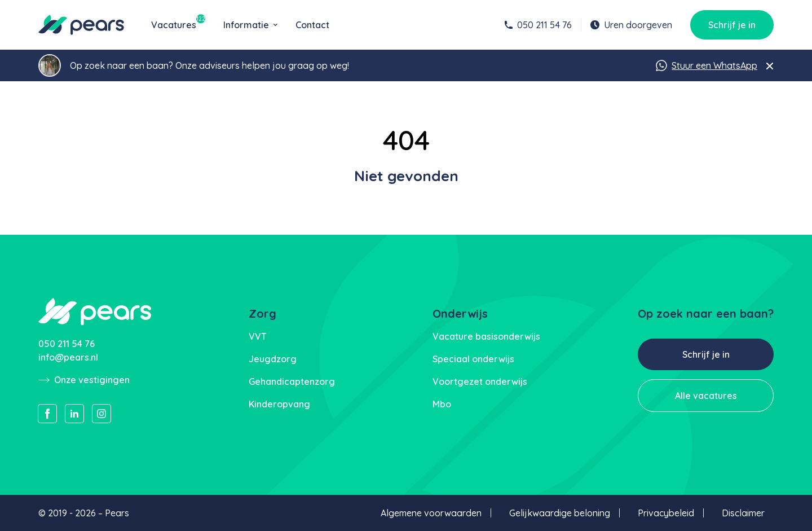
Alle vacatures (706, 396)
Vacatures (178, 24)
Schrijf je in (732, 25)
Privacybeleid (666, 513)
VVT (258, 336)
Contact (312, 25)
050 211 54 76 (538, 25)
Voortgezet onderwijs (480, 381)
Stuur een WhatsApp (707, 65)
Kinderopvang (279, 404)
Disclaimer (743, 513)
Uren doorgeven (631, 25)
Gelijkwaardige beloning (560, 513)
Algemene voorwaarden (431, 513)
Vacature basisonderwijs (486, 336)
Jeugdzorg (273, 359)
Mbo (442, 404)
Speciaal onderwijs (473, 359)
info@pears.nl (68, 357)
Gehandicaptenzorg (292, 381)
